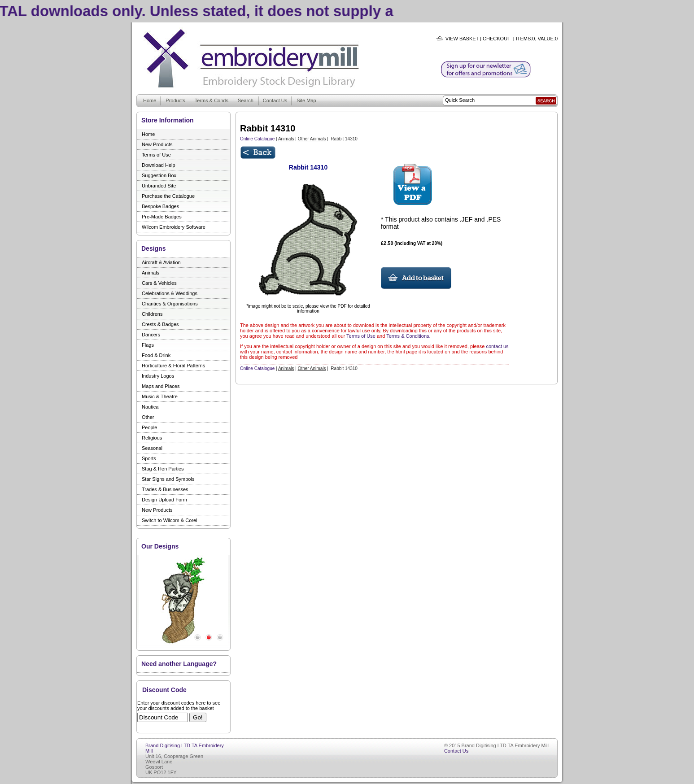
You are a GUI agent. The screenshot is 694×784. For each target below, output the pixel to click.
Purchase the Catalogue (168, 196)
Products (175, 100)
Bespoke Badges (160, 206)
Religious (152, 438)
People (149, 427)
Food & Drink (156, 355)
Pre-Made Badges (162, 217)
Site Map (306, 100)
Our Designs (160, 546)
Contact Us (275, 100)
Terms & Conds (212, 100)
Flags (148, 345)
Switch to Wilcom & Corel (169, 520)
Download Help (159, 165)
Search (246, 100)
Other (148, 417)
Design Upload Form (164, 500)
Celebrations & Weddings (170, 293)
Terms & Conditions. (408, 336)
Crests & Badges (160, 324)
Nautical (151, 407)
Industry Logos (158, 376)
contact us (497, 346)
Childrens (152, 314)
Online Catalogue (257, 139)
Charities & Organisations (170, 304)
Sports (149, 458)
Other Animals (312, 139)
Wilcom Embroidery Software (174, 227)
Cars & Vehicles (159, 283)
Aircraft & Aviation (161, 262)
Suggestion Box (159, 175)
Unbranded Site (159, 186)
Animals (151, 273)
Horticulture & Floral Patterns (173, 366)
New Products (157, 144)
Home (150, 100)
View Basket (462, 39)
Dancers (151, 335)
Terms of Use (156, 155)
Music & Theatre (160, 396)
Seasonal (152, 448)
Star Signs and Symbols (168, 479)
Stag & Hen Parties (163, 469)
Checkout (497, 39)
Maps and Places (161, 386)
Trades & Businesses (165, 489)
